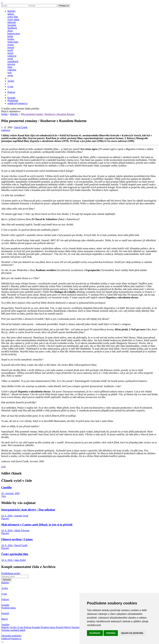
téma (10, 67)
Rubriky (14, 114)
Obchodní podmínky (11, 636)
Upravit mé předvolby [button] (132, 633)
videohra (12, 70)
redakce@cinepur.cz (18, 103)
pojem (11, 45)
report (10, 53)
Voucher (5, 625)
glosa (10, 31)
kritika (11, 39)
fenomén (12, 25)
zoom (10, 75)
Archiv (5, 588)
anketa (11, 14)
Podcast (5, 599)
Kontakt (5, 605)
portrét (11, 47)
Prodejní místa (8, 608)
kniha (10, 36)
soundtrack (13, 61)
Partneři (5, 613)
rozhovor (12, 56)
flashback (12, 28)
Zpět (3, 467)
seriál (10, 59)
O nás (4, 594)
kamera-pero (14, 33)
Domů (5, 114)
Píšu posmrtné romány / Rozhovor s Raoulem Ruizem (48, 114)
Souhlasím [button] (95, 633)
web (10, 73)
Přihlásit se (64, 6)
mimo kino (13, 42)
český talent (13, 19)
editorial (12, 22)
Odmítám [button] (111, 633)
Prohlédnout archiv (11, 573)
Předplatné (13, 101)
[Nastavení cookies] (2, 642)
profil (10, 50)
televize (11, 64)
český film (13, 17)
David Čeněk (21, 127)
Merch (5, 619)
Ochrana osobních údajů (13, 630)
